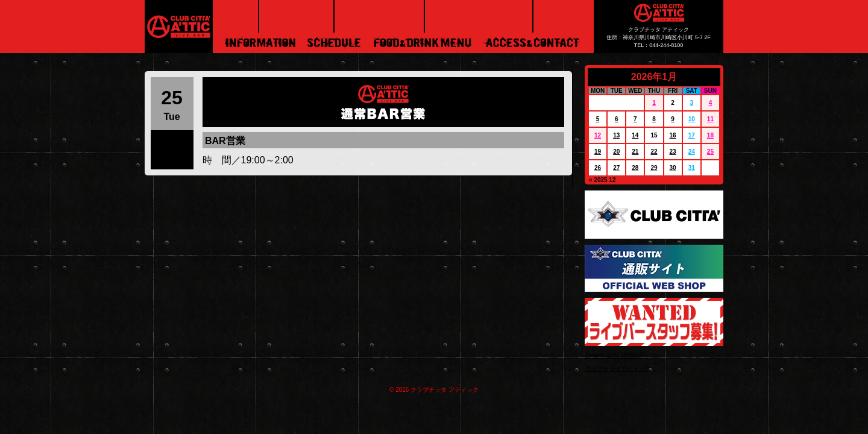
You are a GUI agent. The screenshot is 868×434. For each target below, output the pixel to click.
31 (692, 168)
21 (635, 152)
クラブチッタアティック (618, 369)
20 (616, 152)
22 (654, 152)
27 (616, 168)
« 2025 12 (602, 180)
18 (710, 135)
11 (710, 119)
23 (673, 152)
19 (598, 152)
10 (692, 119)
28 (635, 168)
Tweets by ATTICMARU (616, 355)
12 (598, 135)
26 (598, 168)
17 (692, 135)
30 (673, 168)
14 (635, 135)
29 (654, 168)
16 (673, 135)
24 (692, 152)
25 (710, 152)
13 (616, 135)
